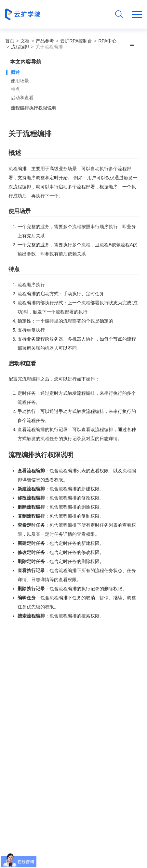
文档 (25, 41)
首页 (10, 41)
